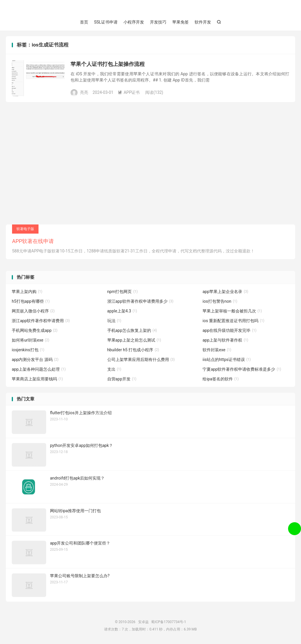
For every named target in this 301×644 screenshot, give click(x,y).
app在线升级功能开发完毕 (229, 331)
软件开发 (203, 22)
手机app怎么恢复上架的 (132, 331)
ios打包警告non (220, 302)
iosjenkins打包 (28, 350)
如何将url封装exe (31, 340)
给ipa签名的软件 (221, 379)
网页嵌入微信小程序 (33, 311)
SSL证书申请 (106, 22)
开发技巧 (158, 22)
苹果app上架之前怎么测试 (134, 340)
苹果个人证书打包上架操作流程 (108, 64)
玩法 (114, 321)
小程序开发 (134, 22)
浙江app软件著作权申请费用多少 (140, 302)
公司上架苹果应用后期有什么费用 (141, 360)
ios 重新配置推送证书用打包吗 (233, 321)
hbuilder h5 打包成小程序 (133, 350)
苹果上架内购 (27, 292)
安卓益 (150, 9)
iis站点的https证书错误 (227, 360)
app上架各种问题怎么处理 (39, 370)
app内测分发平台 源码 (35, 360)
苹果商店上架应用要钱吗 (37, 379)
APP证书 (129, 92)
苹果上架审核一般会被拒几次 (232, 311)
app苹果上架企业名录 (225, 292)
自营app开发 (122, 379)
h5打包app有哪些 (31, 302)
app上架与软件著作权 (225, 340)
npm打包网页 (123, 292)
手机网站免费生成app (35, 331)
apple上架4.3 (122, 311)
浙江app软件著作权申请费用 (41, 321)
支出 (114, 370)
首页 (84, 22)
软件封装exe (217, 350)
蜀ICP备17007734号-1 (169, 622)
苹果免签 (180, 22)
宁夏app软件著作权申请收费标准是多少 (242, 370)
